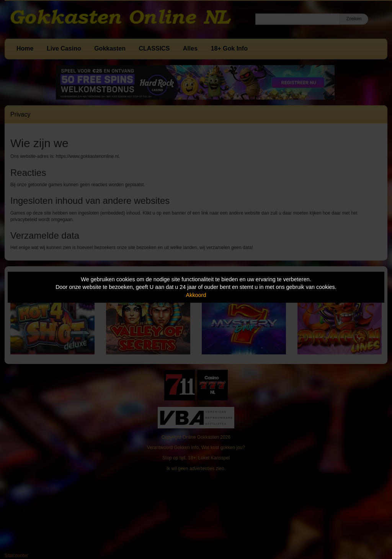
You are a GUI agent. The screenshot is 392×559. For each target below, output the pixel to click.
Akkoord (196, 295)
